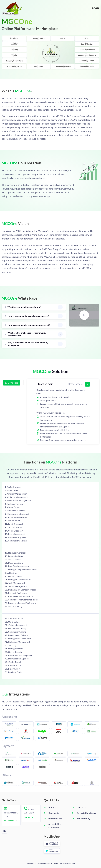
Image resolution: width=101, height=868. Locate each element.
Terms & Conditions (86, 813)
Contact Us (82, 807)
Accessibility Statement (55, 826)
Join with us (11, 821)
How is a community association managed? (27, 316)
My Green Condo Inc (50, 863)
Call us (29, 817)
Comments (54, 813)
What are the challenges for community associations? (25, 334)
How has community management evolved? (27, 325)
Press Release (55, 819)
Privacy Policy (83, 819)
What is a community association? (23, 307)
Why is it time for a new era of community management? (26, 344)
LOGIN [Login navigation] (94, 8)
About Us (53, 807)
